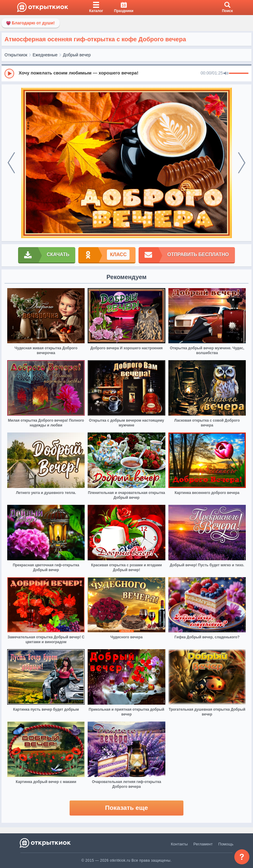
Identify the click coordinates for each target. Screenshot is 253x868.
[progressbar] (239, 74)
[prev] (11, 163)
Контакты (179, 844)
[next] (242, 163)
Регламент (203, 844)
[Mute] (226, 74)
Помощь (226, 844)
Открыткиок (16, 55)
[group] (126, 73)
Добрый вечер (77, 55)
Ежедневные (45, 55)
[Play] (9, 74)
